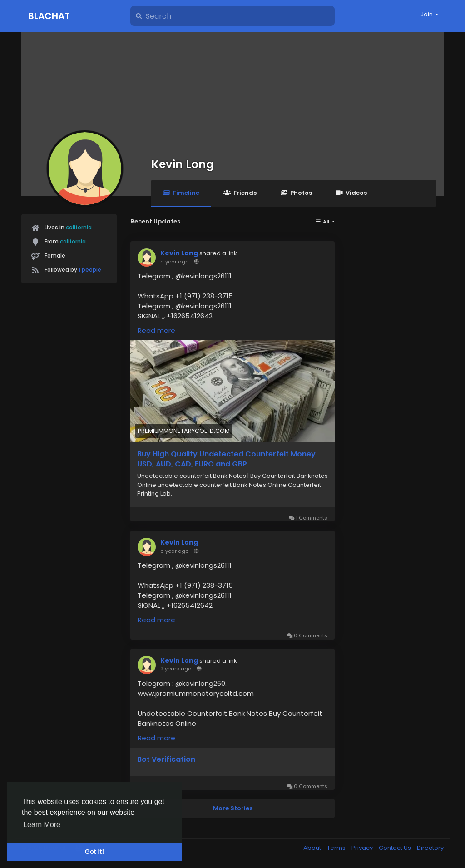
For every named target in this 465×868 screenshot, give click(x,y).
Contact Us (396, 848)
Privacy (363, 848)
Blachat (49, 16)
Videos (351, 193)
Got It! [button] (94, 852)
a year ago (174, 262)
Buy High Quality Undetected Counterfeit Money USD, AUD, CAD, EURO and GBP (226, 459)
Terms (337, 848)
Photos (296, 193)
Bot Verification (166, 759)
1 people (90, 270)
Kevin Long (183, 164)
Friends (240, 193)
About (313, 848)
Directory (430, 848)
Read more (156, 330)
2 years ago (176, 669)
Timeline (181, 193)
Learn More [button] (42, 825)
